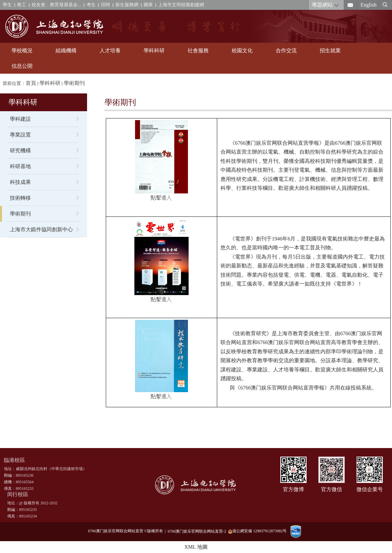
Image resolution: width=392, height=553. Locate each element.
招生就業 (330, 50)
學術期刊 (74, 83)
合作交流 (286, 50)
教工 (22, 5)
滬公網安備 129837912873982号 (257, 531)
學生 (7, 5)
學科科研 (154, 50)
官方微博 (293, 489)
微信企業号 (370, 489)
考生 (91, 5)
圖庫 (148, 5)
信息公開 (22, 66)
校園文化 (242, 50)
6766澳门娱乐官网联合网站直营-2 (198, 531)
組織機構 (66, 50)
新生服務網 (127, 5)
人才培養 (110, 50)
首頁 (31, 83)
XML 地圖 (196, 547)
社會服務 (198, 50)
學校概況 (22, 50)
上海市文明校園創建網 (181, 5)
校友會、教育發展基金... (56, 5)
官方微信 (332, 489)
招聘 (105, 5)
